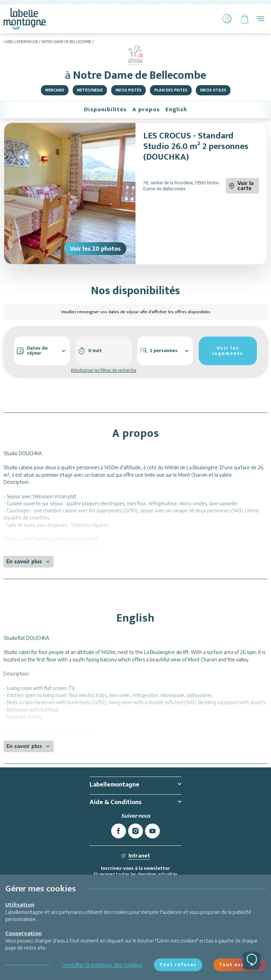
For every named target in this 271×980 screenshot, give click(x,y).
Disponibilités (105, 109)
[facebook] (119, 831)
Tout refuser (178, 965)
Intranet (136, 856)
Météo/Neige (90, 90)
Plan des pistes (171, 90)
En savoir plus (29, 562)
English (176, 109)
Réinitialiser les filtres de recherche (104, 370)
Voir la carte (241, 186)
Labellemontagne (21, 42)
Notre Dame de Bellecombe (66, 42)
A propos (146, 109)
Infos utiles (213, 90)
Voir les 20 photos (95, 249)
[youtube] (152, 831)
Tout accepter (240, 965)
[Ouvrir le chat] (252, 961)
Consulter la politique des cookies (102, 965)
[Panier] (245, 19)
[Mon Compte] (227, 19)
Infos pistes (128, 90)
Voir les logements (228, 351)
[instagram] (135, 831)
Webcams (55, 90)
